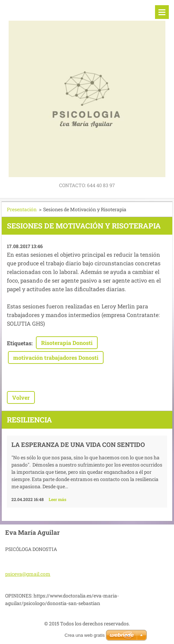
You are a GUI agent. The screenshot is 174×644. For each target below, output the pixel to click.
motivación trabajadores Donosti (56, 357)
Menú (162, 12)
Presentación (22, 209)
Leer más (57, 499)
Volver (21, 397)
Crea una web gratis (85, 635)
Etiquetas (19, 343)
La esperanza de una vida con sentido (78, 444)
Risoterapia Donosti (67, 343)
